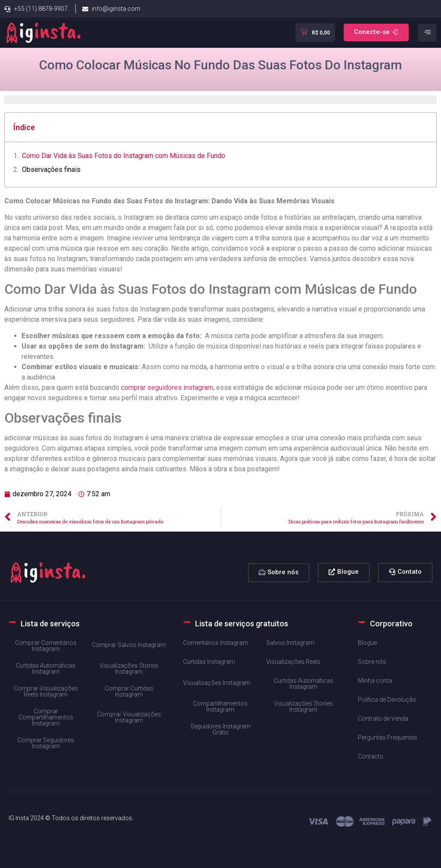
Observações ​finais (51, 170)
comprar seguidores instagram (167, 387)
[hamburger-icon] (427, 33)
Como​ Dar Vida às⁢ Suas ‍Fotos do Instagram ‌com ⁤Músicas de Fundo (124, 156)
